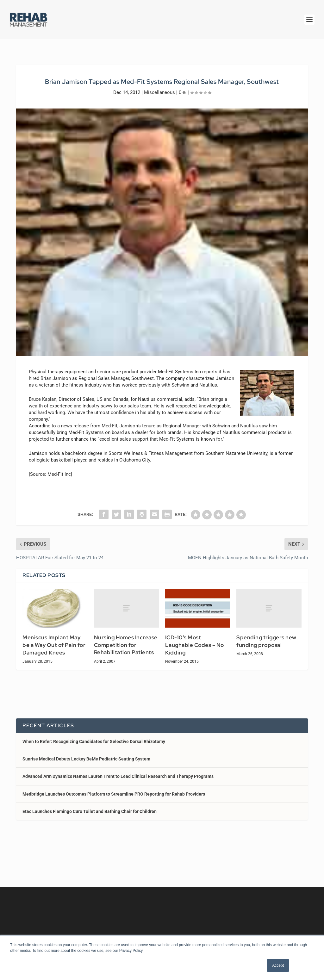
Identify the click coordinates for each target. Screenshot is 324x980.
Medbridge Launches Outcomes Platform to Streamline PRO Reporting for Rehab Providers (114, 794)
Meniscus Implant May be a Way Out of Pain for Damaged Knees (54, 645)
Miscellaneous (159, 92)
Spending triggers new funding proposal (266, 641)
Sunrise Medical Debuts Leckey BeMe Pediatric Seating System (86, 759)
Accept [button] (278, 965)
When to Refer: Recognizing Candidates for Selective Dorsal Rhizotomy (94, 741)
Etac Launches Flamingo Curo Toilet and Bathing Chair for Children (90, 811)
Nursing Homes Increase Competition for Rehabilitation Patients (126, 645)
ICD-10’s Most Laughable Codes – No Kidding (195, 645)
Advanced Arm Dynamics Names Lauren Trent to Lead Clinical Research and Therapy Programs (118, 776)
